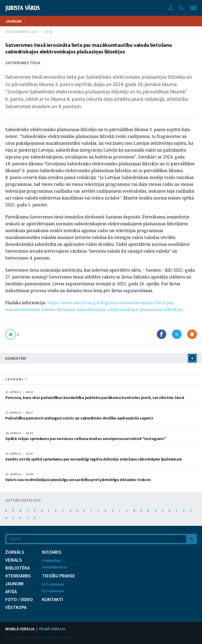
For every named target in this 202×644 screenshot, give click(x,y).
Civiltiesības (52, 561)
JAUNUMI (13, 21)
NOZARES (52, 552)
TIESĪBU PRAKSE (59, 576)
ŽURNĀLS (15, 552)
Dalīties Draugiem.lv (192, 334)
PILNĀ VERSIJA (52, 629)
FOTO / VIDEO (19, 600)
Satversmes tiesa (23, 63)
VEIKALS (14, 560)
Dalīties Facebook (161, 334)
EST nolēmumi (53, 584)
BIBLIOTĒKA (17, 568)
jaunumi (16, 379)
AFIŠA (11, 592)
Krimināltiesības (55, 567)
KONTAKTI (53, 600)
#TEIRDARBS (18, 576)
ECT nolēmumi (53, 591)
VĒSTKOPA (16, 607)
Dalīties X (177, 334)
